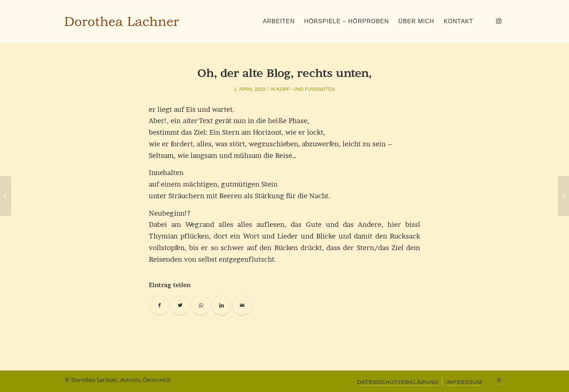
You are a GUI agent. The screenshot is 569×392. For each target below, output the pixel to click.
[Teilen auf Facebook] (159, 305)
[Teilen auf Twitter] (180, 305)
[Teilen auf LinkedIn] (222, 305)
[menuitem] (279, 21)
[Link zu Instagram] (499, 21)
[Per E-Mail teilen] (242, 305)
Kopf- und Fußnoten (306, 89)
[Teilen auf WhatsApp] (201, 305)
